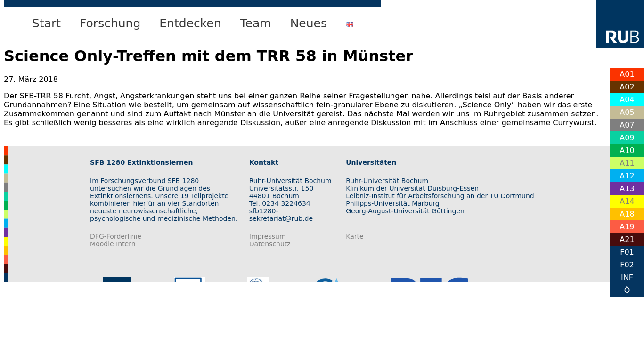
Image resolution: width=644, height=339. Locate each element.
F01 (627, 252)
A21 (627, 239)
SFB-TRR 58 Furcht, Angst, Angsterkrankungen (107, 96)
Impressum (268, 236)
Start (46, 23)
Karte (355, 236)
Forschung (110, 23)
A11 (627, 163)
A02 (627, 87)
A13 (627, 189)
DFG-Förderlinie (116, 236)
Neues (309, 23)
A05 (627, 112)
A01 (627, 74)
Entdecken (190, 23)
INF (627, 278)
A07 (627, 125)
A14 (627, 201)
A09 (627, 138)
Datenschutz (270, 244)
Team (256, 23)
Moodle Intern (113, 244)
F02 (627, 265)
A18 (627, 214)
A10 (627, 150)
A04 (627, 100)
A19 (627, 227)
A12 (627, 176)
